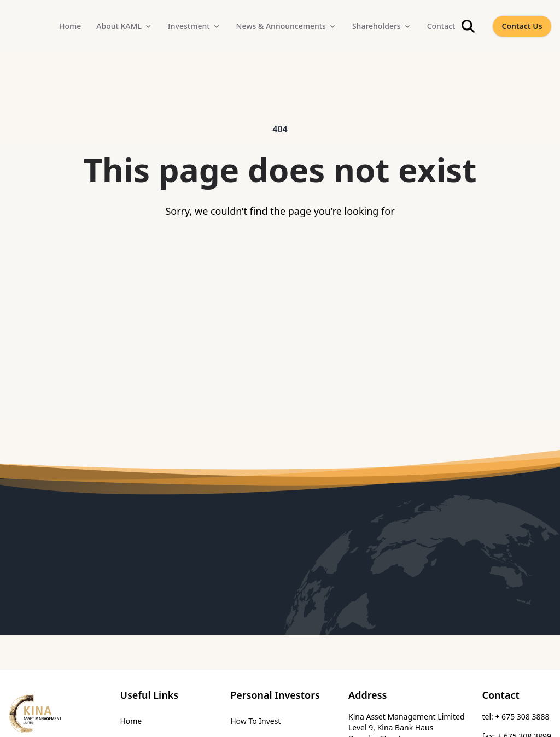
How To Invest (255, 721)
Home (131, 721)
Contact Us (522, 26)
